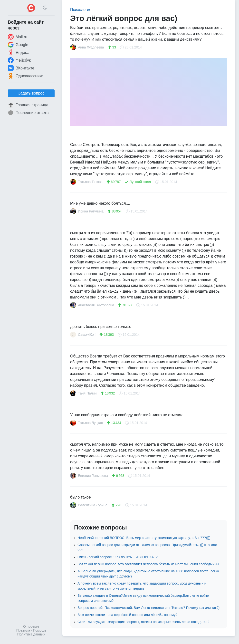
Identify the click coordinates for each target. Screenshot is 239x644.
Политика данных (31, 634)
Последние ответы (29, 113)
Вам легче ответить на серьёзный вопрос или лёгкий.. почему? (127, 615)
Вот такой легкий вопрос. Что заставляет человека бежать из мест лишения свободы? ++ (148, 564)
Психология (81, 10)
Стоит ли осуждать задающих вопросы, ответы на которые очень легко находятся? (143, 622)
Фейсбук (19, 60)
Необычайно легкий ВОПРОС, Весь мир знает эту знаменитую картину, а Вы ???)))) (144, 538)
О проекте (31, 626)
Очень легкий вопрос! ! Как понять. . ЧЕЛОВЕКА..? (118, 557)
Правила (23, 630)
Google (18, 45)
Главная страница (28, 105)
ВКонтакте (21, 68)
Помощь (39, 630)
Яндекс (18, 52)
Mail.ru (18, 37)
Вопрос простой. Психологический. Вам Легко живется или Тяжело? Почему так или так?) (148, 608)
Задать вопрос (31, 93)
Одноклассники (26, 76)
